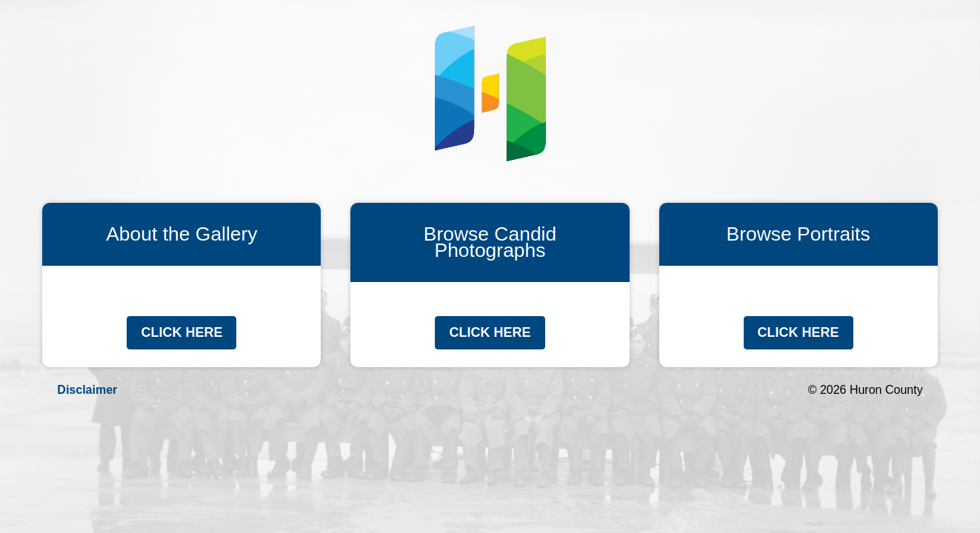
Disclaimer (87, 390)
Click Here (181, 332)
